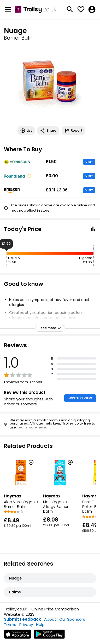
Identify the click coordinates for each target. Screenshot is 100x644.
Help (40, 624)
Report (73, 131)
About (50, 619)
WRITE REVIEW (80, 398)
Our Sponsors (72, 619)
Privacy (26, 624)
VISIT (89, 162)
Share (48, 131)
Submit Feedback (22, 619)
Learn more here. (32, 427)
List (26, 131)
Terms (10, 624)
